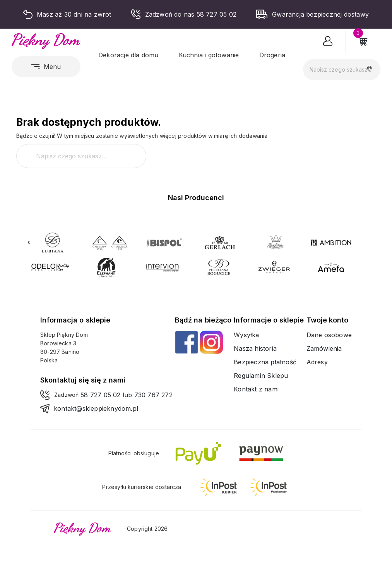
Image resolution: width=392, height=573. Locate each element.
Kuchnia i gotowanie (209, 55)
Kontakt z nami (256, 389)
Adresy (317, 362)
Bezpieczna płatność (265, 362)
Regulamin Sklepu (261, 376)
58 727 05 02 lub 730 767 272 (127, 395)
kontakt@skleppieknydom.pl (96, 408)
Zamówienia (324, 348)
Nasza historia (255, 348)
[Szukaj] (342, 69)
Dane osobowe (329, 335)
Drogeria (272, 55)
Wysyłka (246, 335)
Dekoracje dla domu (128, 55)
